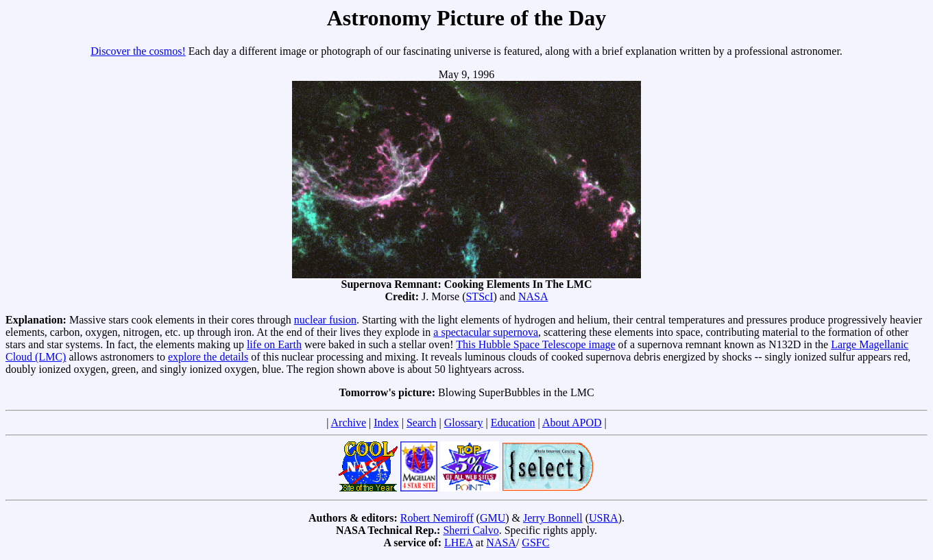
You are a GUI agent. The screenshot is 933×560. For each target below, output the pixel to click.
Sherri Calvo (471, 530)
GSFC (535, 543)
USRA (604, 518)
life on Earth (274, 344)
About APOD (572, 423)
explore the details (208, 357)
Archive (349, 423)
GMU (493, 518)
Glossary (464, 423)
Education (513, 423)
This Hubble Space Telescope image (535, 344)
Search (422, 423)
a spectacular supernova (486, 332)
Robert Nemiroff (437, 518)
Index (386, 423)
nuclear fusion (325, 320)
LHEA (459, 543)
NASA (533, 296)
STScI (479, 296)
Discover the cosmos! (138, 51)
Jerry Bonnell (553, 518)
